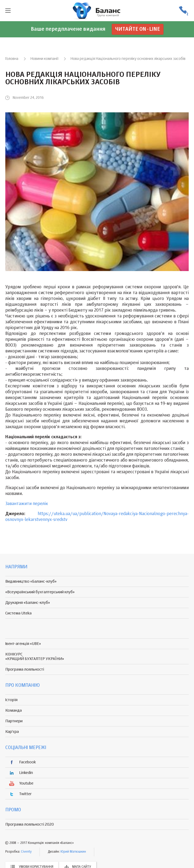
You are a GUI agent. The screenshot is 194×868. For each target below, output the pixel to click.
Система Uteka (18, 613)
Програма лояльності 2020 (30, 824)
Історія (11, 700)
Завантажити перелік (27, 504)
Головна (12, 59)
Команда (14, 710)
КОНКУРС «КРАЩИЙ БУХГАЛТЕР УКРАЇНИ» (35, 657)
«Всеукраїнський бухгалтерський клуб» (40, 592)
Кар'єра (12, 732)
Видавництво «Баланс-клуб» (31, 581)
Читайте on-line (138, 29)
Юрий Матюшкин (73, 852)
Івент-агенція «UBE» (23, 644)
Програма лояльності (25, 669)
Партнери (14, 721)
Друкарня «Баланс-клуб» (28, 603)
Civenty (26, 852)
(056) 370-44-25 (183, 11)
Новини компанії (44, 59)
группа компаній (97, 11)
